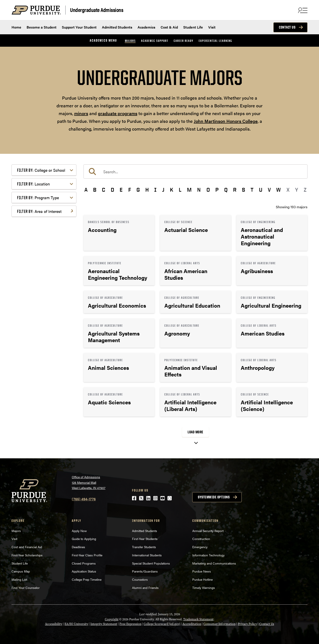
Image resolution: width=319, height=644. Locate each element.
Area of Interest (39, 211)
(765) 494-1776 (84, 499)
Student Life (193, 27)
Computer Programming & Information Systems (45, 246)
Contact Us (287, 27)
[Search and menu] (302, 10)
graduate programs (118, 113)
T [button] (252, 190)
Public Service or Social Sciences (43, 313)
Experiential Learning (215, 41)
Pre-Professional (37, 304)
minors (81, 113)
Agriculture (33, 222)
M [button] (189, 190)
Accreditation (192, 624)
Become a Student (42, 27)
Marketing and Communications (214, 563)
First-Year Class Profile (87, 555)
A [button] (86, 190)
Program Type (38, 198)
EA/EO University (76, 624)
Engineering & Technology (45, 256)
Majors (130, 41)
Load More (195, 432)
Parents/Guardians (145, 571)
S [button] (243, 190)
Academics (146, 27)
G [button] (138, 190)
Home (16, 27)
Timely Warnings (204, 588)
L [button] (180, 190)
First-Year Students (145, 539)
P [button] (217, 190)
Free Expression (130, 624)
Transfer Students (144, 547)
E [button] (121, 190)
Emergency (200, 547)
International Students (147, 555)
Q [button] (226, 190)
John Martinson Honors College (226, 121)
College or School (41, 170)
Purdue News (202, 571)
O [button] (208, 190)
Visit (212, 27)
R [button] (235, 190)
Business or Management (44, 236)
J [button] (163, 190)
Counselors (140, 579)
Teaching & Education (41, 330)
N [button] (199, 190)
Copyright (112, 619)
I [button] (155, 190)
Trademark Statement (198, 619)
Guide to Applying (84, 539)
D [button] (112, 190)
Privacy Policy (247, 624)
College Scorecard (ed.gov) (162, 624)
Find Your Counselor (26, 588)
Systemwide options (214, 497)
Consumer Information (219, 624)
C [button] (104, 190)
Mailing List (19, 579)
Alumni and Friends (145, 588)
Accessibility (54, 624)
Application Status (84, 571)
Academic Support (155, 41)
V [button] (269, 190)
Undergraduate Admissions (97, 10)
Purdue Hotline (202, 579)
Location (33, 184)
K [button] (172, 190)
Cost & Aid (169, 27)
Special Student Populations (151, 563)
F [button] (130, 190)
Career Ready (184, 41)
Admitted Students (117, 27)
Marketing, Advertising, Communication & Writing (45, 287)
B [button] (95, 190)
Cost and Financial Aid (27, 547)
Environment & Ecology (43, 263)
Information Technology (208, 555)
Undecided (32, 337)
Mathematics (34, 296)
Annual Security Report (208, 531)
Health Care (33, 270)
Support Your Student (79, 27)
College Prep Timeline (87, 579)
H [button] (147, 190)
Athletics (31, 229)
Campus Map (21, 571)
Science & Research (40, 323)
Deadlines (78, 547)
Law (27, 277)
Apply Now (79, 531)
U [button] (261, 190)
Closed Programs (84, 563)
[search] (195, 172)
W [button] (278, 190)
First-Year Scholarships (27, 555)
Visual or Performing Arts (44, 344)
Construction (201, 539)
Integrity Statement (104, 624)
